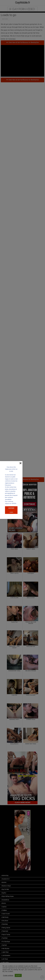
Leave (11, 512)
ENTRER (11, 508)
